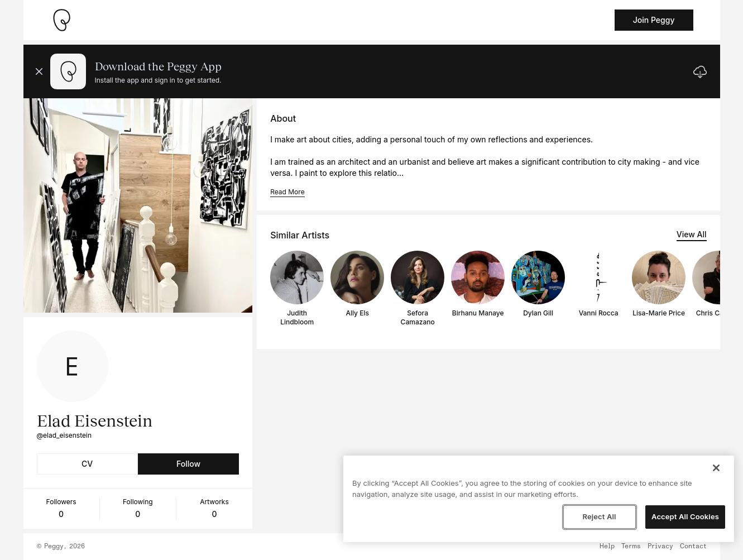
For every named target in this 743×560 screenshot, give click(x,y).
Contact (693, 547)
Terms (631, 547)
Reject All (599, 516)
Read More (287, 192)
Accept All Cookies (685, 516)
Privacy (660, 547)
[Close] (716, 468)
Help (607, 547)
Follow (188, 464)
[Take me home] (61, 20)
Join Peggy (654, 20)
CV (87, 464)
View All (692, 234)
